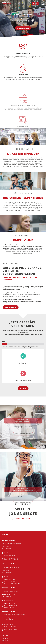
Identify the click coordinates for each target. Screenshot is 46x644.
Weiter (23, 388)
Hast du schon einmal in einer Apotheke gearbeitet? (21, 347)
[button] (3, 641)
